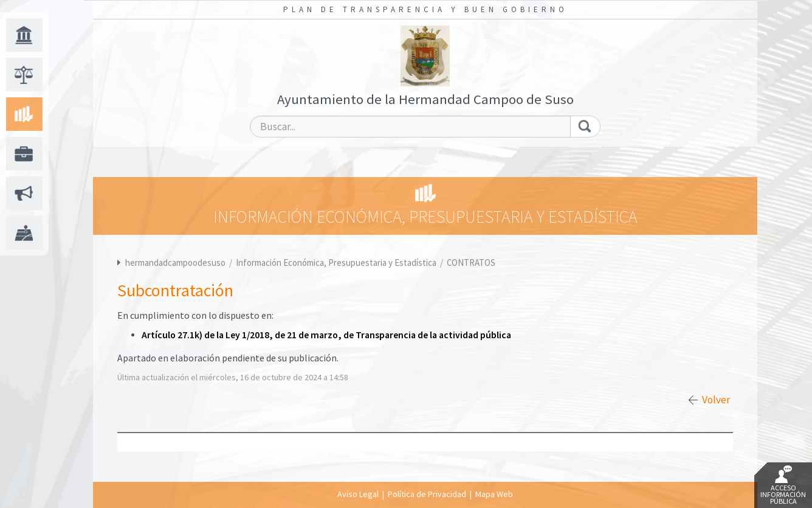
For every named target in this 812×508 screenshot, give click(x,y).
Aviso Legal (358, 494)
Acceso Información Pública (783, 485)
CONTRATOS (471, 263)
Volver (716, 400)
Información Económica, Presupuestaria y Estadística (337, 263)
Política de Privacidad (427, 494)
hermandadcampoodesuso (175, 263)
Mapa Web (494, 494)
